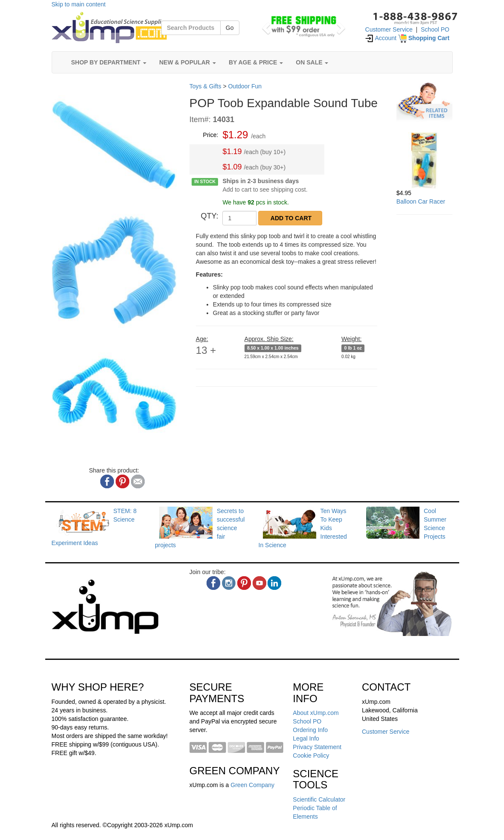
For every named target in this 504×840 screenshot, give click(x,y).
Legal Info (306, 738)
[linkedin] (274, 583)
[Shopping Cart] (424, 38)
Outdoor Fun (245, 86)
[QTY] (239, 218)
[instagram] (229, 583)
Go (230, 28)
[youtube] (259, 583)
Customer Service (389, 29)
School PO (435, 29)
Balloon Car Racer (421, 201)
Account (381, 38)
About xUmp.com (316, 713)
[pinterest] (244, 583)
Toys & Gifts (205, 86)
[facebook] (213, 583)
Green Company (252, 785)
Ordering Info (310, 730)
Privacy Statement (317, 747)
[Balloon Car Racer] (425, 160)
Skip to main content (79, 4)
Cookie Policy (311, 755)
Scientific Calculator (319, 799)
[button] (265, 26)
